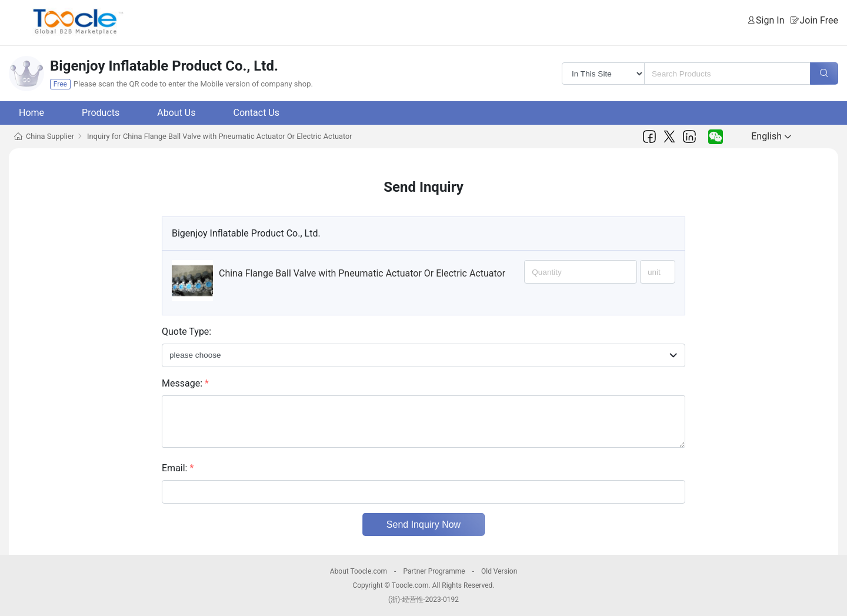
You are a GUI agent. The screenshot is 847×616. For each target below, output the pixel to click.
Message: (185, 383)
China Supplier (50, 136)
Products (101, 113)
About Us (176, 113)
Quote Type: (186, 332)
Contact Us (256, 113)
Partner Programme (434, 571)
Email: (178, 468)
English (771, 136)
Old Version (499, 571)
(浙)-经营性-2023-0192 (423, 600)
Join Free (819, 20)
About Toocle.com (359, 571)
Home (31, 113)
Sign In (770, 20)
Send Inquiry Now (423, 525)
